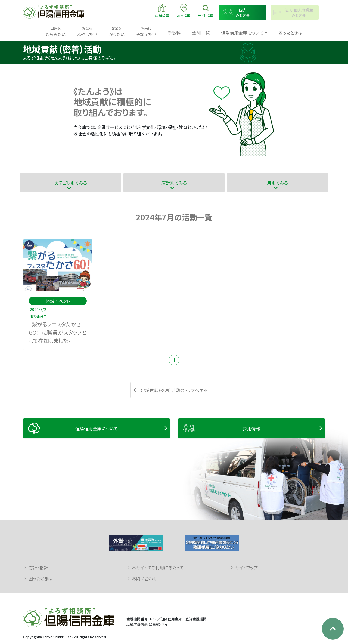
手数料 (174, 33)
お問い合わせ (145, 578)
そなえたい (146, 31)
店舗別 (174, 183)
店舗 (162, 10)
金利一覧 (201, 33)
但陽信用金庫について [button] (242, 33)
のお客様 (243, 13)
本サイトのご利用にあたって (158, 568)
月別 (277, 183)
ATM (184, 10)
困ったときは (290, 33)
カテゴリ (71, 183)
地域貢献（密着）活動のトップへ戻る (174, 390)
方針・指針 (38, 568)
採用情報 (251, 429)
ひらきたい (56, 31)
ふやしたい (87, 31)
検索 (206, 10)
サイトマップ (246, 568)
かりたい (117, 31)
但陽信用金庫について (97, 429)
